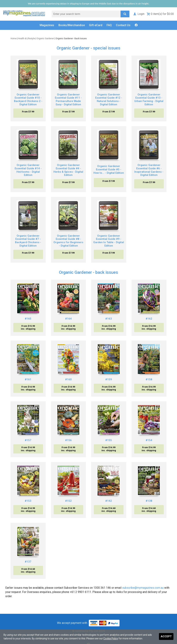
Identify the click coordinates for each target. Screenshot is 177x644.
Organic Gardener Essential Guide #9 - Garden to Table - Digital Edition (109, 241)
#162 (149, 319)
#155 (109, 440)
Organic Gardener (45, 39)
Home (14, 39)
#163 (109, 319)
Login (139, 14)
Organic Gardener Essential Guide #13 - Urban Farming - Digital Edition (149, 99)
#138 (149, 501)
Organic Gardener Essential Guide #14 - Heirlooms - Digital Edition (28, 170)
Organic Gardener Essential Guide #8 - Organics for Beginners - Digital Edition (68, 241)
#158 (149, 379)
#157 (28, 440)
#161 (28, 379)
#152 (68, 501)
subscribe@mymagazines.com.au (143, 588)
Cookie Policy (111, 639)
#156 (68, 440)
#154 (149, 440)
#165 (28, 319)
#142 (109, 501)
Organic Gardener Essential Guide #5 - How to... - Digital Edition (109, 169)
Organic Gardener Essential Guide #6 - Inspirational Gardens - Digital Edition (149, 170)
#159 (109, 379)
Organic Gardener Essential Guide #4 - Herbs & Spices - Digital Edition (68, 170)
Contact (123, 25)
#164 (68, 319)
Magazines (47, 25)
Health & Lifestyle (27, 39)
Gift (96, 25)
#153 (28, 501)
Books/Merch (72, 25)
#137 (28, 562)
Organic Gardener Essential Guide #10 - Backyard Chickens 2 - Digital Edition (28, 99)
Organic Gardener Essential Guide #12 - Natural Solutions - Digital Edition (109, 99)
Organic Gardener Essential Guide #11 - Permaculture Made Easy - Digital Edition (68, 99)
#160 (68, 379)
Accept (166, 636)
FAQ (109, 25)
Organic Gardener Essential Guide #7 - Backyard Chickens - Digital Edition (28, 241)
